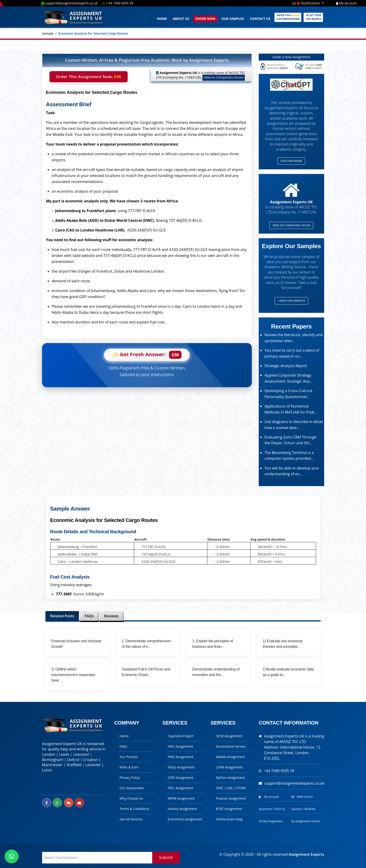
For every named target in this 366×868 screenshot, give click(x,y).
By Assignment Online (305, 821)
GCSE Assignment (229, 736)
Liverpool (81, 754)
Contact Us (260, 19)
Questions (265, 809)
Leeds (64, 754)
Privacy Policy (130, 778)
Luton (47, 770)
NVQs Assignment (181, 767)
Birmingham (53, 760)
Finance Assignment (231, 798)
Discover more (291, 161)
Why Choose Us (131, 798)
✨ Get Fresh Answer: (147, 355)
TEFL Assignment (180, 788)
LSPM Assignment (229, 767)
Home (162, 19)
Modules (310, 809)
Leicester (93, 765)
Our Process (129, 757)
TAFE (220, 788)
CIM (230, 788)
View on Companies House (224, 77)
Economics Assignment (185, 819)
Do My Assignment (271, 821)
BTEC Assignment (229, 809)
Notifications (309, 3)
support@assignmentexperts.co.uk (70, 3)
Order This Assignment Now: (89, 77)
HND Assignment (180, 757)
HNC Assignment (180, 746)
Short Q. (280, 809)
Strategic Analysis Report (286, 366)
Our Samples (233, 19)
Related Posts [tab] (62, 616)
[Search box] (97, 858)
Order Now (205, 18)
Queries (296, 809)
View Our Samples (291, 301)
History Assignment (182, 809)
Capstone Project (180, 736)
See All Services (131, 819)
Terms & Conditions (134, 809)
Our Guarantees (132, 788)
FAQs (123, 746)
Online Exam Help (229, 819)
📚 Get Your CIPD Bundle (313, 17)
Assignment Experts (306, 854)
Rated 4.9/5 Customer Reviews (288, 17)
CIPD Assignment (180, 778)
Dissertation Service (231, 746)
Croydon (91, 760)
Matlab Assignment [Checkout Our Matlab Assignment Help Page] (230, 757)
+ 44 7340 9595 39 (118, 3)
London (49, 754)
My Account (346, 3)
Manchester (52, 765)
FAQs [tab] (89, 616)
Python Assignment (231, 778)
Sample (48, 33)
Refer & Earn (129, 767)
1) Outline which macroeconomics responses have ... (73, 675)
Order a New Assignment (291, 57)
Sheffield (74, 765)
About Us (181, 19)
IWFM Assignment (181, 798)
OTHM (241, 788)
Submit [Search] (166, 857)
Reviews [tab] (111, 616)
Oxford (73, 760)
